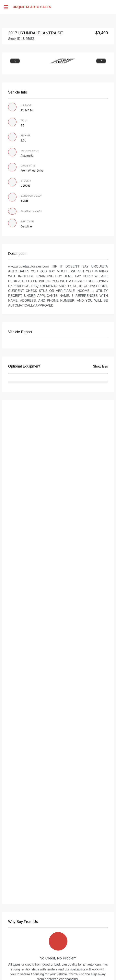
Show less (100, 366)
